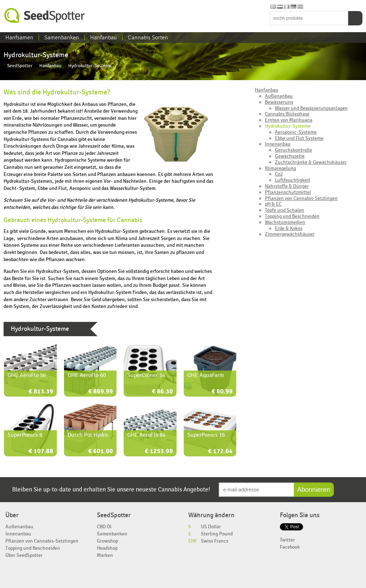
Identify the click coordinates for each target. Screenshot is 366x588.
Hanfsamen (19, 38)
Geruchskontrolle (293, 150)
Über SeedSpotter (24, 555)
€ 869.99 (101, 392)
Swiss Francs (215, 541)
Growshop (107, 541)
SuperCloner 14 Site (152, 375)
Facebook (290, 547)
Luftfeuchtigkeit (293, 180)
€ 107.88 (41, 452)
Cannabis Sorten (148, 38)
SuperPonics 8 (25, 435)
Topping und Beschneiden (292, 216)
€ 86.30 (162, 392)
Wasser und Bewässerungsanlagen (311, 108)
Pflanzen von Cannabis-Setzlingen (301, 198)
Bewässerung (279, 102)
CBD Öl (104, 527)
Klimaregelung (280, 168)
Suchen (355, 18)
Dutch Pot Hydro (88, 435)
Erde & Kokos (289, 228)
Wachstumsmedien (285, 222)
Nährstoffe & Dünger (287, 186)
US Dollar (211, 527)
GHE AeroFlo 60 (87, 375)
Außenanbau (279, 96)
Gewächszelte (290, 156)
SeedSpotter (45, 16)
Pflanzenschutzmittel (288, 192)
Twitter (287, 540)
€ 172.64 (220, 452)
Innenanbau (278, 144)
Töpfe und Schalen (285, 210)
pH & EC (273, 204)
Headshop (107, 548)
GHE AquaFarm (206, 375)
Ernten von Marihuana (289, 120)
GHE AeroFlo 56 (27, 375)
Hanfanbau (103, 38)
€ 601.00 (101, 452)
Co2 (279, 174)
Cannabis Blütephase (287, 114)
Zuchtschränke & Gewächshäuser (311, 162)
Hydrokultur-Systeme (288, 126)
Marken (105, 555)
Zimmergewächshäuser (290, 234)
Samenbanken (62, 38)
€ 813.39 (41, 392)
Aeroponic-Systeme (296, 132)
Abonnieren (314, 490)
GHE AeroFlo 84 (146, 435)
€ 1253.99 (159, 452)
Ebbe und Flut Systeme (299, 138)
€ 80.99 (222, 392)
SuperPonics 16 (206, 435)
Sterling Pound (217, 534)
